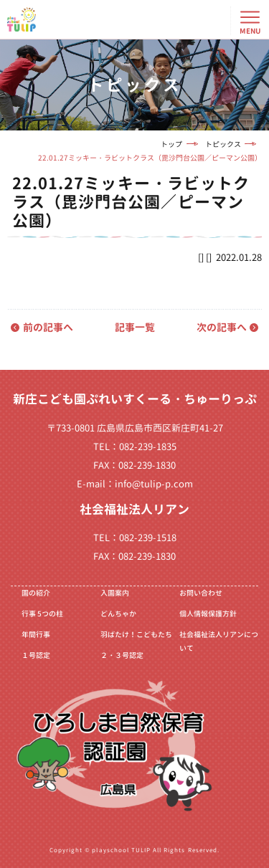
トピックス (223, 144)
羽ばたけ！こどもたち (136, 634)
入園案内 (115, 593)
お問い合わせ (201, 593)
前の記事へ (48, 327)
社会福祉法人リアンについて (219, 641)
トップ (171, 144)
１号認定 (36, 655)
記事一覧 (135, 327)
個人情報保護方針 (208, 614)
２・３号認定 (122, 655)
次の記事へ (222, 327)
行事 (42, 614)
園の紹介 (36, 593)
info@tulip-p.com (154, 484)
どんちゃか (118, 614)
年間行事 (36, 634)
